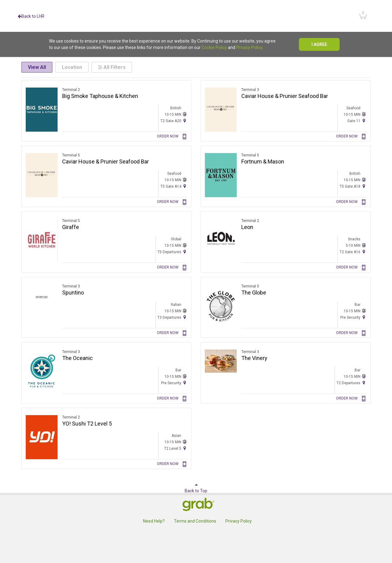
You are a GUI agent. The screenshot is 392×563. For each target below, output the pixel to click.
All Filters (112, 67)
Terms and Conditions (195, 521)
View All (37, 67)
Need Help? (154, 521)
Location (72, 67)
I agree (319, 44)
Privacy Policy (249, 47)
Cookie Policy (214, 47)
